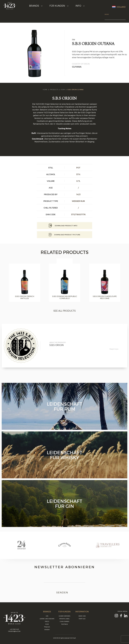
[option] (65, 283)
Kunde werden (64, 616)
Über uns (82, 616)
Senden (64, 592)
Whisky (47, 629)
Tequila (47, 627)
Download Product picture (64, 235)
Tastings (64, 624)
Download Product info (64, 226)
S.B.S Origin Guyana (75, 90)
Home (45, 90)
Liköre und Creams (47, 619)
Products (54, 90)
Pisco (47, 621)
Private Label (64, 619)
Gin (47, 616)
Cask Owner (64, 621)
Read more (114, 349)
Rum (63, 90)
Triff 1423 (82, 619)
